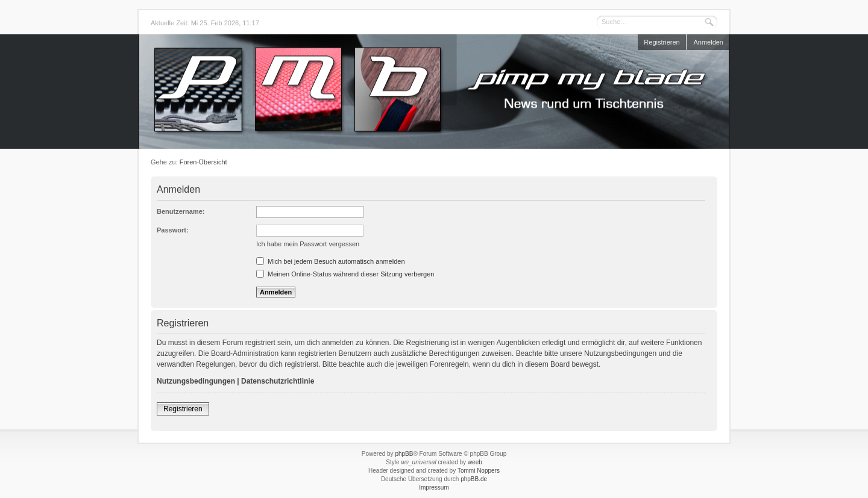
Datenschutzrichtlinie (278, 381)
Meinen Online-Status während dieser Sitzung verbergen (345, 274)
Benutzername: (181, 211)
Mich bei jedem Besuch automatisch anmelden (331, 261)
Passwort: (173, 230)
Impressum (434, 487)
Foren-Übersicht (203, 162)
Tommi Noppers (479, 471)
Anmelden (708, 42)
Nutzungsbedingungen (196, 381)
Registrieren (662, 42)
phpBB (404, 454)
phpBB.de (474, 479)
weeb (475, 462)
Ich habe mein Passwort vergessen (308, 244)
